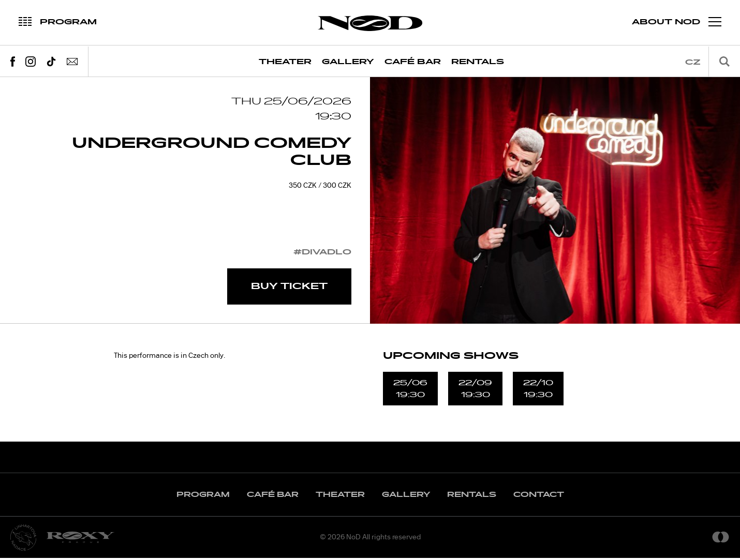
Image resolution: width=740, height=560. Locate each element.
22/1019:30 (538, 390)
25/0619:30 (410, 390)
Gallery (348, 62)
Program (203, 497)
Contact (539, 497)
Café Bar (413, 62)
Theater (285, 62)
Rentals (478, 62)
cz (693, 62)
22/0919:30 (475, 390)
